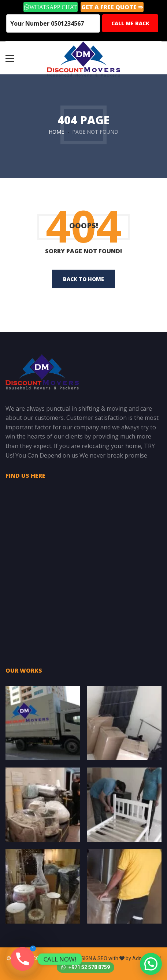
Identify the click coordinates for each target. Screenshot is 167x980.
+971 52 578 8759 (86, 967)
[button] (151, 964)
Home (56, 132)
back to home (83, 279)
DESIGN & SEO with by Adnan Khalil (118, 958)
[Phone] (23, 959)
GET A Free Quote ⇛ (112, 7)
